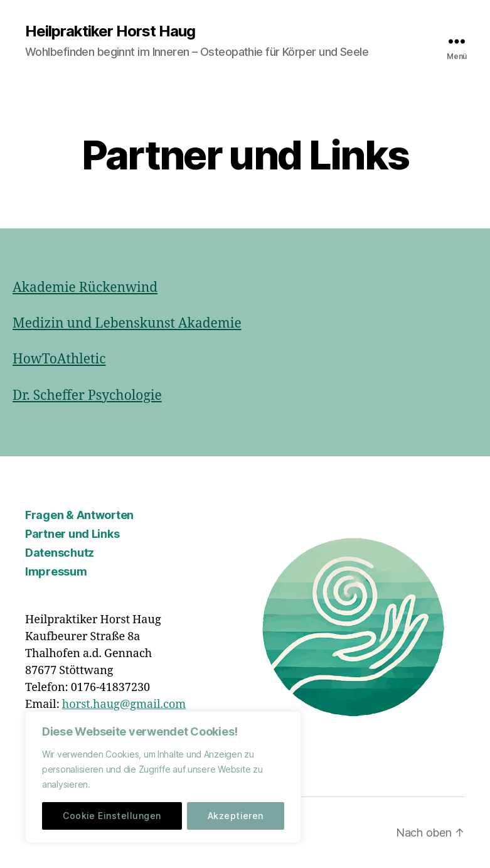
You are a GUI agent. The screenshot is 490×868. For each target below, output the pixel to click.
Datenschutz (60, 553)
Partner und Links (72, 534)
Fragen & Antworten (79, 515)
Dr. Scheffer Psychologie (87, 396)
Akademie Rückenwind (85, 288)
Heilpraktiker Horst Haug (110, 31)
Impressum (56, 571)
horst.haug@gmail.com (124, 705)
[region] (163, 777)
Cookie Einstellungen (112, 816)
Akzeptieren (236, 816)
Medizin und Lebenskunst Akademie (127, 324)
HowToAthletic (59, 359)
